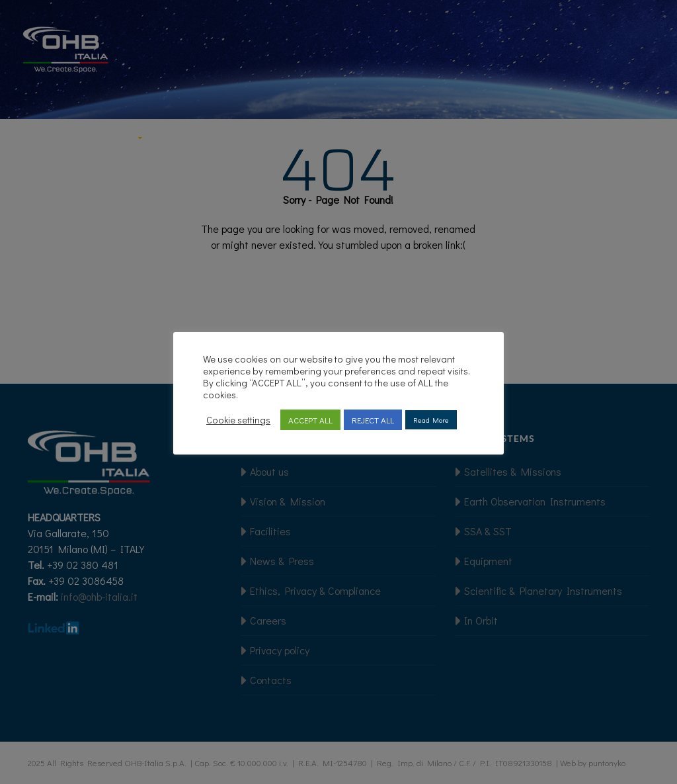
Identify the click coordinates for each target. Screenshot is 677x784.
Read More (431, 420)
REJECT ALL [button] (373, 420)
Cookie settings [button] (238, 420)
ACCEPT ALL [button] (310, 420)
